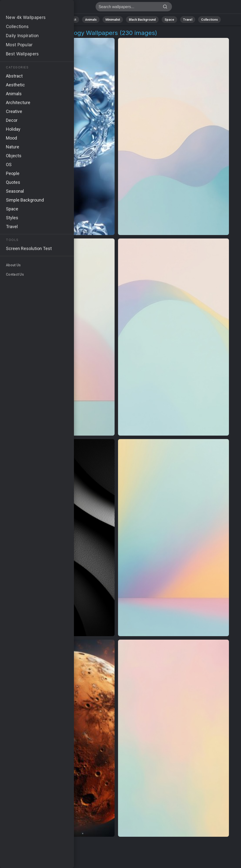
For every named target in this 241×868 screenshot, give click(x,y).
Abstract (70, 20)
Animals (91, 20)
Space (169, 20)
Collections (209, 20)
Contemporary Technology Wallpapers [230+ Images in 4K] (30, 8)
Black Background (142, 20)
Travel (188, 20)
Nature (50, 20)
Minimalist (113, 20)
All (34, 20)
